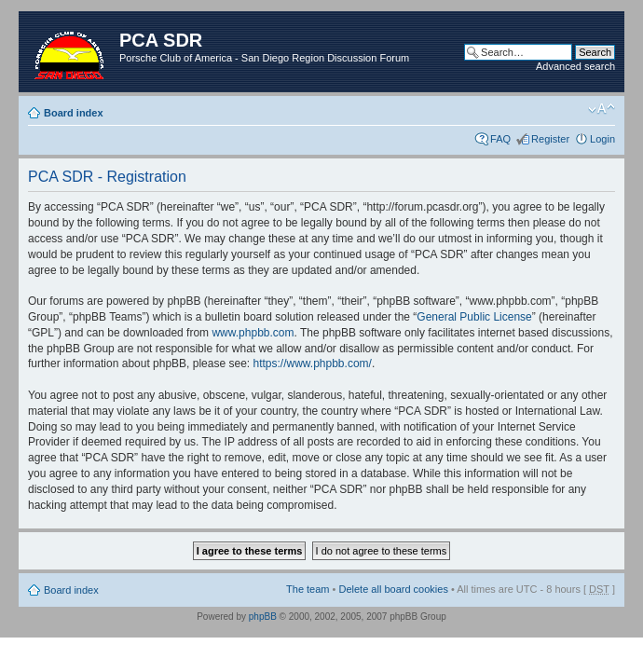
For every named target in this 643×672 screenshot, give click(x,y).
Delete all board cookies (393, 589)
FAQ (500, 139)
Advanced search (575, 66)
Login (602, 139)
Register (550, 139)
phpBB (263, 617)
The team (308, 589)
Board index (74, 113)
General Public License (474, 317)
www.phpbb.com (253, 333)
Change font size (602, 109)
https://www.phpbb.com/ (312, 363)
